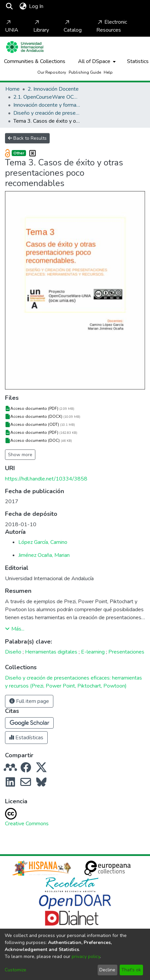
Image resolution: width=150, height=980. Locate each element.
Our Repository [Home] (52, 72)
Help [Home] (108, 72)
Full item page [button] (29, 701)
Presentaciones (126, 652)
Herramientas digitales (51, 652)
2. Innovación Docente (53, 89)
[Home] (25, 47)
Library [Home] (41, 26)
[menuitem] (23, 6)
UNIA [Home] (12, 26)
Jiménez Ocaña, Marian (44, 555)
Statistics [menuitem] (138, 61)
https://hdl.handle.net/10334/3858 (46, 479)
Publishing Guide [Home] (85, 72)
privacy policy (86, 956)
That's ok (131, 970)
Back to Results (27, 138)
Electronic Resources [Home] (112, 26)
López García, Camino (43, 542)
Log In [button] (36, 6)
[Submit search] (9, 6)
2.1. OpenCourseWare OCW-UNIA (47, 97)
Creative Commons (27, 824)
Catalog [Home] (73, 26)
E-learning (93, 652)
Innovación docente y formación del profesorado (47, 105)
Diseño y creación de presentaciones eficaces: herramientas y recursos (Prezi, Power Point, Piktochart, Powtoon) (47, 113)
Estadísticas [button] (26, 738)
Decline (107, 970)
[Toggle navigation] (64, 6)
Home (12, 89)
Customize (15, 970)
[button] (29, 723)
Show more (20, 455)
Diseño (13, 652)
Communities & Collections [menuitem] (35, 61)
